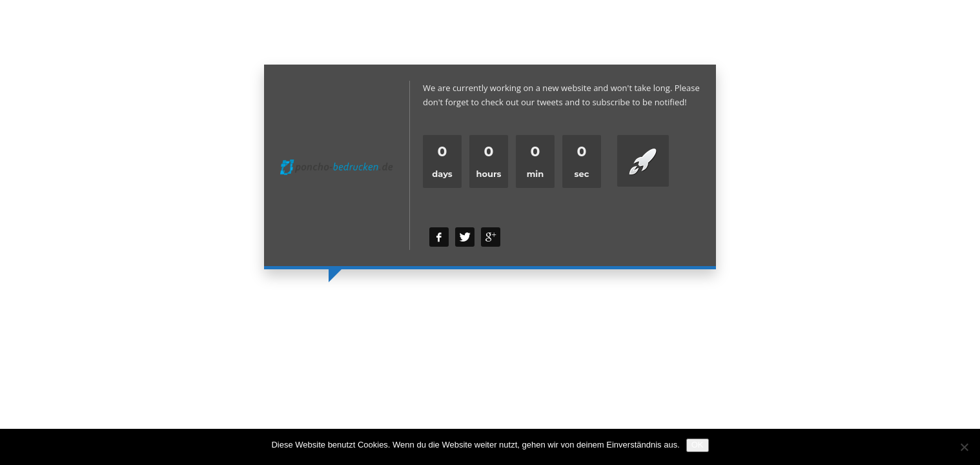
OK (698, 445)
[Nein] (964, 447)
